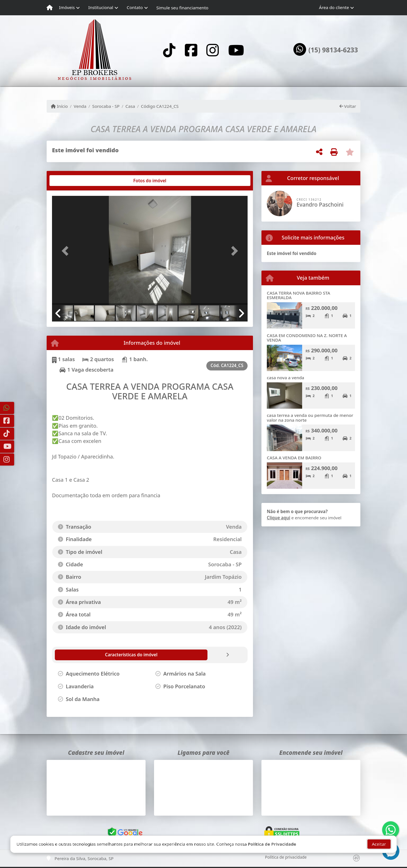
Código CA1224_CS (160, 106)
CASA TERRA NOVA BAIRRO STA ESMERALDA (298, 295)
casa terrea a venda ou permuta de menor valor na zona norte (310, 418)
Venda (80, 106)
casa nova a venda (285, 378)
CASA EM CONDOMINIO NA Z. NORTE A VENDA (307, 338)
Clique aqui (279, 518)
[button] (67, 251)
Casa (130, 106)
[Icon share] (169, 50)
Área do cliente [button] (334, 7)
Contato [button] (135, 7)
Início (59, 106)
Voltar (348, 106)
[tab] (70, 181)
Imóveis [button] (67, 7)
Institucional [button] (101, 7)
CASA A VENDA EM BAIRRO (294, 458)
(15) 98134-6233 (333, 50)
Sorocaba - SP (106, 106)
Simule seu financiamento (182, 8)
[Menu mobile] (50, 8)
